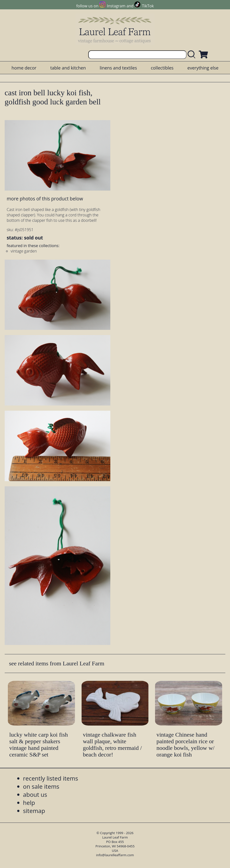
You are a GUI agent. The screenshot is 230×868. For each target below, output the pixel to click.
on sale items (41, 786)
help (29, 803)
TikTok (148, 6)
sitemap (34, 811)
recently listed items (51, 778)
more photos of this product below (45, 199)
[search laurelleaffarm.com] (193, 55)
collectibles (162, 68)
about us (35, 794)
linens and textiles (118, 68)
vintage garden (24, 251)
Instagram (116, 6)
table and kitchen (68, 68)
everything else (203, 68)
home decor (24, 68)
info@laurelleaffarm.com (115, 855)
